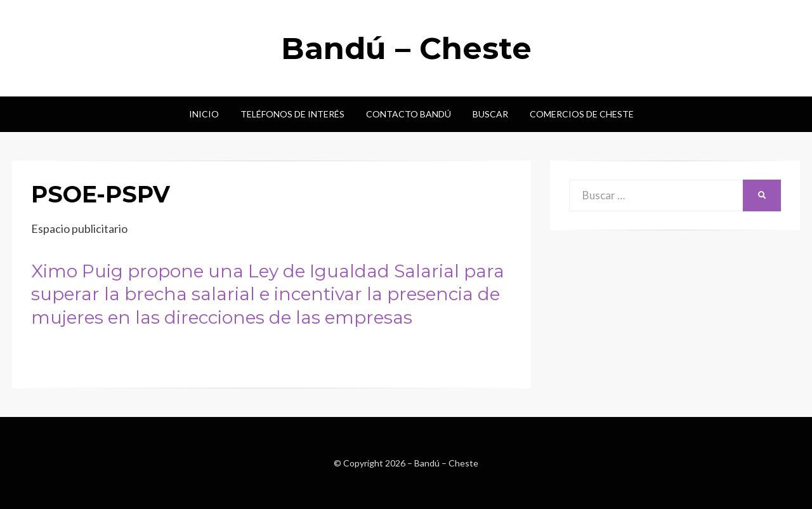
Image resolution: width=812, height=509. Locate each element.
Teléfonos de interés (292, 114)
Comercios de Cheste (582, 114)
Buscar (490, 114)
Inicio (204, 114)
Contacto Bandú (409, 114)
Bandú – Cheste (406, 48)
